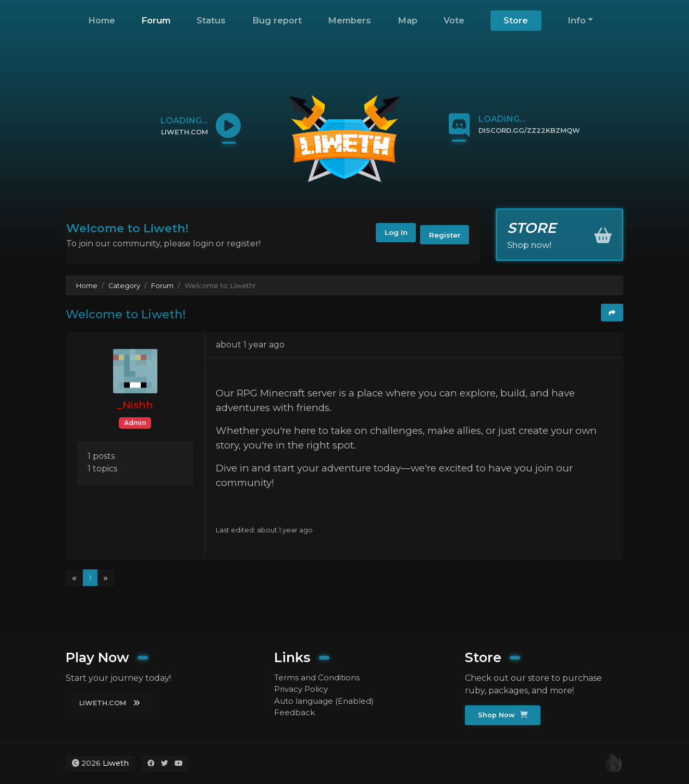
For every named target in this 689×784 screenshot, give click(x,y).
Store (516, 20)
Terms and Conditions (319, 676)
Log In (386, 235)
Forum (156, 20)
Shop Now (504, 715)
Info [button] (577, 20)
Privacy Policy (303, 689)
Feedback (295, 714)
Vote (454, 20)
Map (408, 20)
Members (349, 20)
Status (211, 20)
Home (102, 20)
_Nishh (135, 405)
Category (126, 285)
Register (442, 235)
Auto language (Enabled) (328, 701)
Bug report (277, 20)
